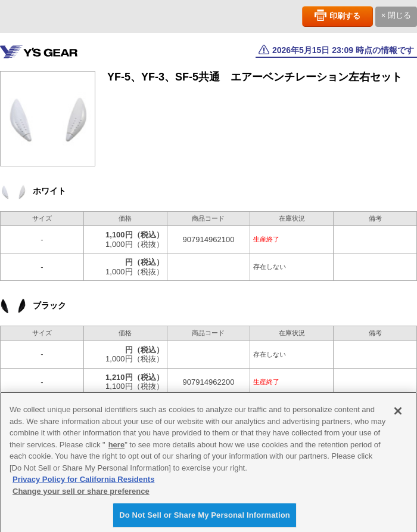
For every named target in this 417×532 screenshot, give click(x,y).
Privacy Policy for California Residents (83, 485)
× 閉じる (396, 15)
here (116, 449)
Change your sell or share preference (81, 496)
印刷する (345, 16)
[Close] (398, 416)
